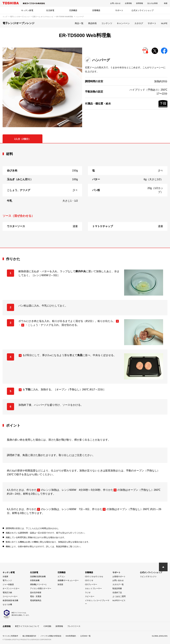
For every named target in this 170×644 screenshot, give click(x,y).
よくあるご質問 (119, 596)
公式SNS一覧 (86, 636)
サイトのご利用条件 (10, 636)
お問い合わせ (115, 3)
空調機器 (73, 10)
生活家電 (50, 10)
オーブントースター (11, 588)
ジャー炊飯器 (8, 584)
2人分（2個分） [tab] (22, 139)
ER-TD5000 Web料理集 (65, 17)
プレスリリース (74, 626)
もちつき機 (7, 604)
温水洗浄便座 (36, 593)
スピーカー (90, 596)
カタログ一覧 (118, 584)
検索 (166, 3)
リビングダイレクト (148, 577)
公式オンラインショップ (143, 10)
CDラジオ (89, 580)
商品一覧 (79, 23)
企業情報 (128, 3)
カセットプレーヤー (93, 588)
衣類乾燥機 (35, 580)
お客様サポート (119, 577)
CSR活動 (47, 626)
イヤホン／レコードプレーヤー (97, 602)
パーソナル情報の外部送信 (51, 636)
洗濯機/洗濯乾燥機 (38, 577)
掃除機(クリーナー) (38, 584)
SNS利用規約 (71, 636)
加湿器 (60, 584)
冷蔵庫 (5, 577)
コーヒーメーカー (10, 596)
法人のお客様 (152, 3)
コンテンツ (107, 23)
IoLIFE (164, 23)
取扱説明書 (117, 588)
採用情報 (140, 3)
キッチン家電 (27, 10)
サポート (119, 10)
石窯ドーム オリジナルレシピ (43, 17)
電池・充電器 (36, 596)
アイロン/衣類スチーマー (41, 588)
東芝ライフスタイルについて (27, 626)
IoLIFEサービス (119, 600)
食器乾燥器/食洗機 (10, 600)
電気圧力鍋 (7, 593)
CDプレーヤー (91, 584)
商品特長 (92, 23)
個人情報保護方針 (29, 636)
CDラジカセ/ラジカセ (94, 577)
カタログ (139, 23)
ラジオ (88, 593)
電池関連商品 (36, 600)
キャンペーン (123, 23)
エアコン (61, 577)
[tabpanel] (85, 196)
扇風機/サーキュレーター (68, 580)
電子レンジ (7, 580)
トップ (5, 17)
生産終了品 (117, 593)
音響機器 (96, 10)
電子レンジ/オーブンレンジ (20, 17)
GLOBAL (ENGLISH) (159, 636)
